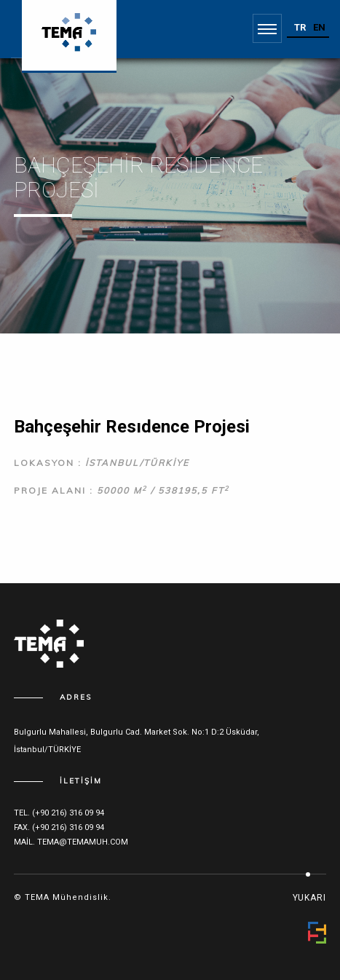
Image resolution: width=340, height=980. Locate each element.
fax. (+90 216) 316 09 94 (59, 827)
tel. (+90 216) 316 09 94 (59, 813)
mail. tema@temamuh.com (71, 842)
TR (300, 27)
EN (319, 27)
